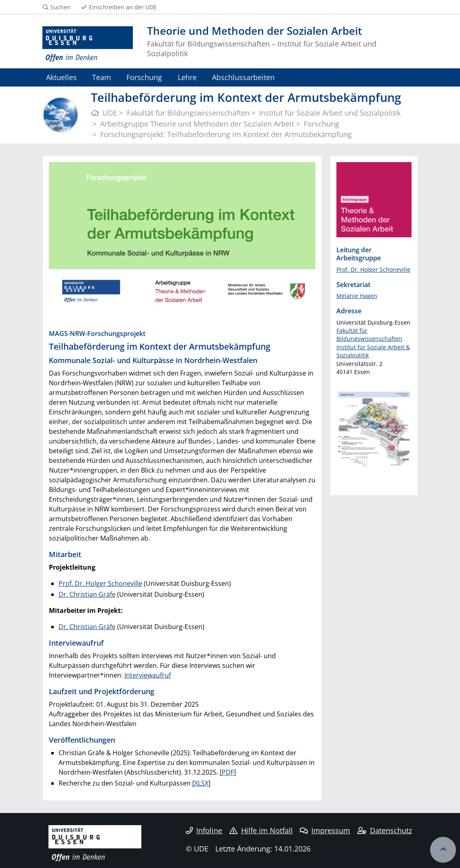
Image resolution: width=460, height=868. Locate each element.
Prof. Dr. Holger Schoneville (100, 583)
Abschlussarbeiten (243, 77)
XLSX (201, 783)
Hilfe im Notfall (261, 830)
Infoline (204, 830)
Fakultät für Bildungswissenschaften (369, 335)
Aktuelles (61, 77)
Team (102, 77)
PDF (228, 772)
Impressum (325, 830)
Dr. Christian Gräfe (87, 594)
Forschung (144, 77)
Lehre (187, 77)
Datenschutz (385, 830)
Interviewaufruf (148, 675)
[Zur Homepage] (88, 44)
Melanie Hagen (357, 296)
